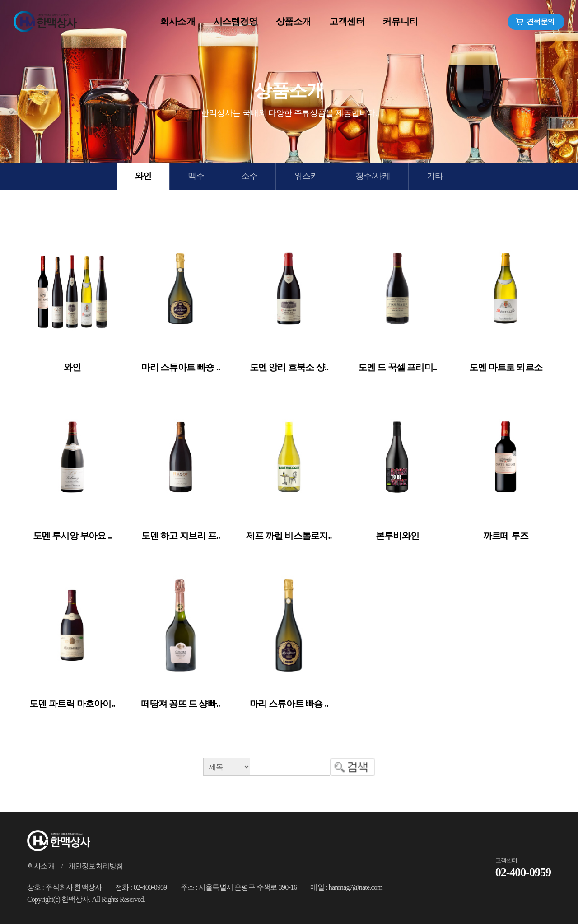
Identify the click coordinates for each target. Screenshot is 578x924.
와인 (143, 176)
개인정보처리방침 (96, 866)
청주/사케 (373, 176)
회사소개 (41, 866)
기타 (435, 176)
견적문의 (535, 22)
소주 (249, 176)
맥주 (196, 176)
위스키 (306, 176)
